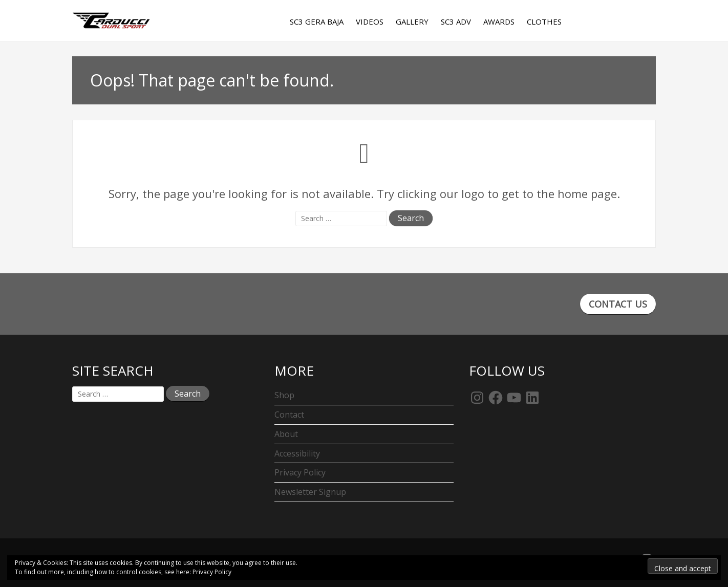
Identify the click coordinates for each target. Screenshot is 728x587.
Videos (370, 21)
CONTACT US (618, 304)
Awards (499, 21)
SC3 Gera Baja (317, 21)
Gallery (412, 21)
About (286, 434)
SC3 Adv (456, 21)
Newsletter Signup (310, 492)
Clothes (544, 21)
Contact (289, 415)
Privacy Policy (300, 472)
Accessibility (297, 453)
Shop (284, 395)
